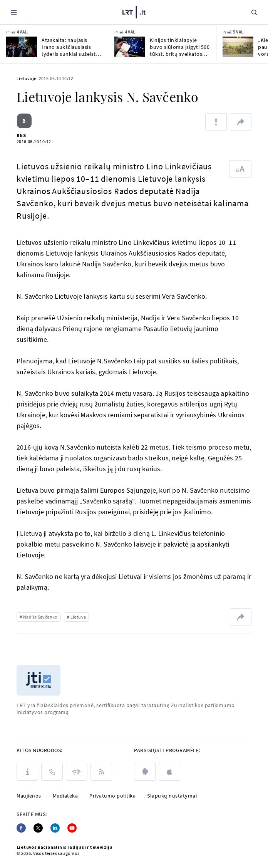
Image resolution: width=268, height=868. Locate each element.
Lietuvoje (27, 78)
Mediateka (65, 796)
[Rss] (101, 772)
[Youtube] (72, 828)
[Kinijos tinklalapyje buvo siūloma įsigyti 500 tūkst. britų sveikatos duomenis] (130, 47)
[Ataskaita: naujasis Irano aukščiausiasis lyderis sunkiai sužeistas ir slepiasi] (22, 47)
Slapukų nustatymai (172, 796)
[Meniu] (14, 12)
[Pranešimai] (77, 772)
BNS (21, 135)
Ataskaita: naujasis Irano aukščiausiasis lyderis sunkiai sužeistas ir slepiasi (71, 47)
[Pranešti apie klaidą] (216, 122)
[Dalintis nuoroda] (241, 122)
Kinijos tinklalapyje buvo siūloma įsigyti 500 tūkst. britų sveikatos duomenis (180, 47)
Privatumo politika (112, 796)
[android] (145, 772)
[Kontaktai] (52, 772)
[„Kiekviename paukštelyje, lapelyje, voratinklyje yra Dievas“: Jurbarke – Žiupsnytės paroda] (238, 47)
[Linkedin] (55, 828)
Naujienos (29, 796)
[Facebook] (21, 828)
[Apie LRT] (27, 772)
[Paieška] (254, 12)
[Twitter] (38, 828)
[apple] (169, 772)
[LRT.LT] (134, 11)
